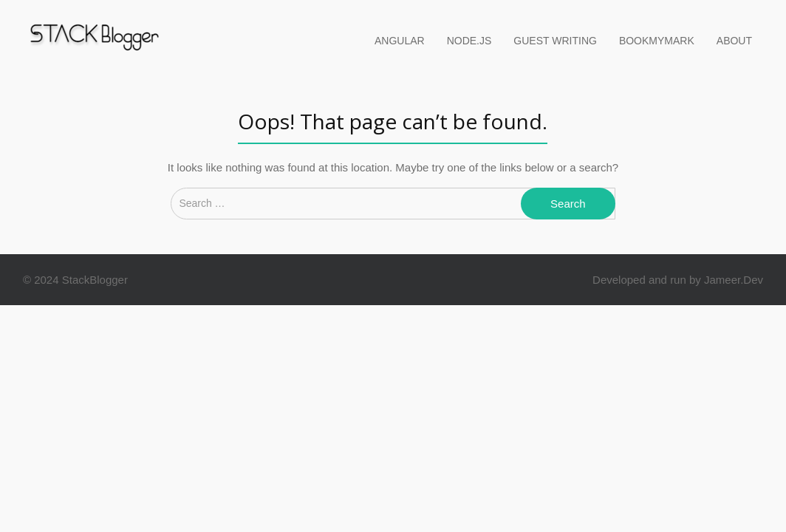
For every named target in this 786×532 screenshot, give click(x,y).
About (734, 41)
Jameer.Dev (734, 280)
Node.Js (469, 41)
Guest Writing (555, 41)
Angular (400, 41)
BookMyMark (657, 41)
